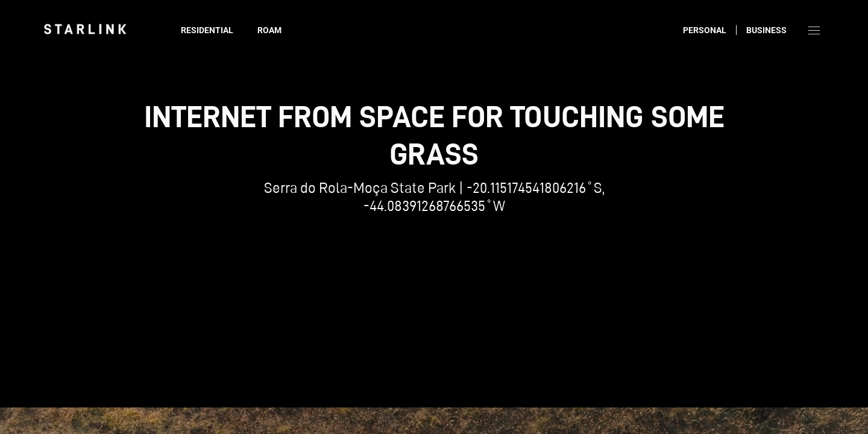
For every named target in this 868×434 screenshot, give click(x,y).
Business (766, 30)
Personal (705, 30)
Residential (207, 30)
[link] (85, 29)
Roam (269, 30)
